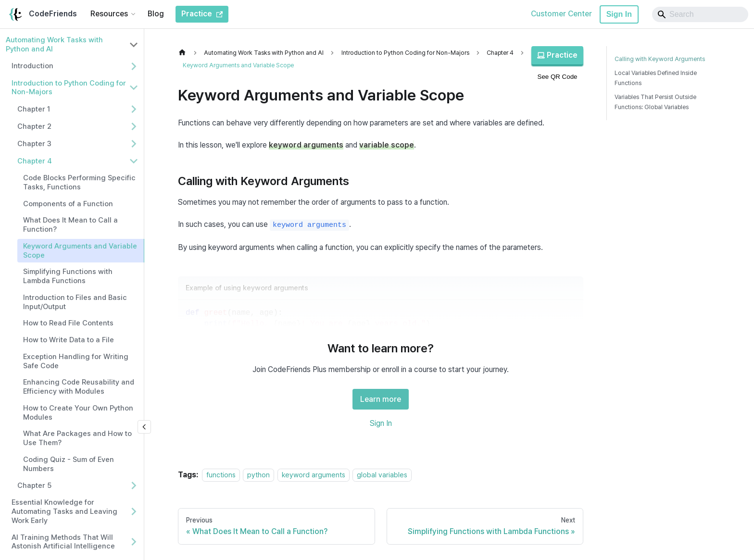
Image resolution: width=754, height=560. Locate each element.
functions (221, 475)
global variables (382, 475)
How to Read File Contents (68, 323)
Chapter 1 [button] (34, 109)
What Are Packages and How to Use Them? (77, 438)
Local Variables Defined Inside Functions (656, 78)
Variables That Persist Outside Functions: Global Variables (655, 102)
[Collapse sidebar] (144, 427)
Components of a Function (68, 204)
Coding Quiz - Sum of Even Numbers (69, 464)
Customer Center (561, 14)
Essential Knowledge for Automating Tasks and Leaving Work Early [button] (64, 511)
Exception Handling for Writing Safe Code (76, 361)
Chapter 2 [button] (34, 126)
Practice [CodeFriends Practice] (202, 14)
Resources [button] (109, 14)
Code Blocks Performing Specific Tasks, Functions (79, 182)
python (258, 475)
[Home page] (185, 53)
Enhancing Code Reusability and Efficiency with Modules (79, 387)
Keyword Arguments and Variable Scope (80, 251)
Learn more (381, 399)
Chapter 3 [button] (34, 144)
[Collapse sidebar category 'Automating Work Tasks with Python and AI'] (134, 45)
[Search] (700, 14)
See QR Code (558, 77)
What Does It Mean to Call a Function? (70, 225)
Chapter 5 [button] (34, 485)
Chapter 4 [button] (35, 161)
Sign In (619, 14)
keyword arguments (314, 475)
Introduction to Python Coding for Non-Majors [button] (69, 88)
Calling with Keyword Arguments (660, 59)
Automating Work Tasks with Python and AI (54, 44)
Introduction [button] (32, 66)
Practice (557, 55)
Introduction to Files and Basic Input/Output (75, 302)
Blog (156, 14)
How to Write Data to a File (69, 340)
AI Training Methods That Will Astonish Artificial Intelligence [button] (63, 542)
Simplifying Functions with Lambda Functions (68, 276)
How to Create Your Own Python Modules (78, 413)
